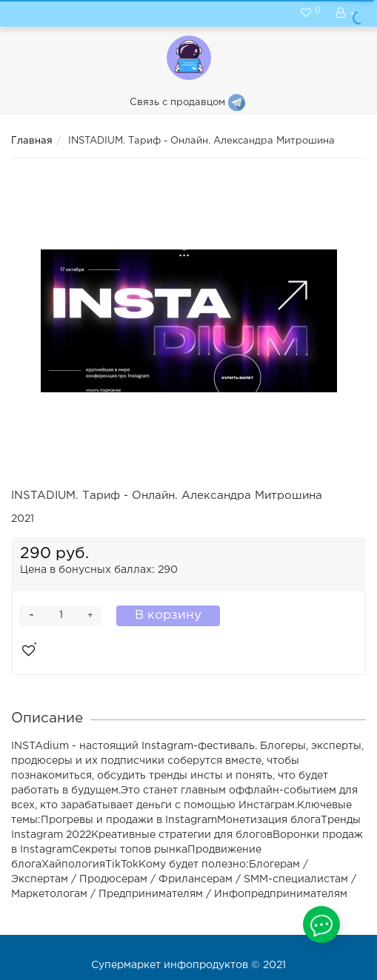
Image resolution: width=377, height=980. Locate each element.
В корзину (168, 615)
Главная (32, 141)
